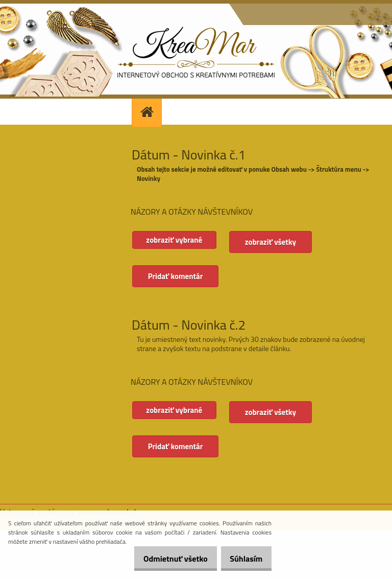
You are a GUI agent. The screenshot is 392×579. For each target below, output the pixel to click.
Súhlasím (242, 559)
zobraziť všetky (276, 242)
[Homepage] (148, 112)
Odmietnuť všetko (164, 559)
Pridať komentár (176, 276)
